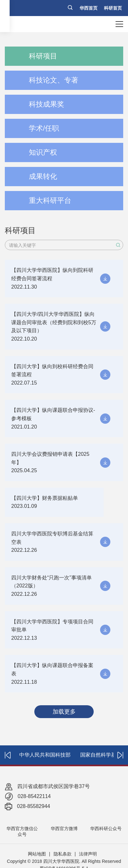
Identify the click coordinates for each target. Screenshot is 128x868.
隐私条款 (63, 854)
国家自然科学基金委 (103, 755)
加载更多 (64, 712)
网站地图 (37, 854)
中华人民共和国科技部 (45, 755)
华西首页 (89, 8)
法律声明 (88, 854)
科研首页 (113, 8)
